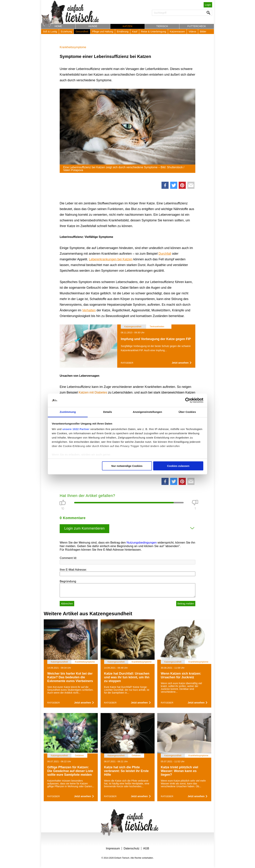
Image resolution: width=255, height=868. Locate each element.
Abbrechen (67, 604)
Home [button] (58, 26)
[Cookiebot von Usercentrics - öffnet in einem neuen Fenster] (188, 400)
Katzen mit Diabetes (93, 392)
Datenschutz (131, 848)
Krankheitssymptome (73, 47)
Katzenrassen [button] (177, 32)
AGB (146, 848)
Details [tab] (108, 412)
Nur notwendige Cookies (127, 466)
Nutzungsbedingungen (142, 543)
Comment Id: (68, 558)
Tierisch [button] (162, 26)
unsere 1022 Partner (76, 429)
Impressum (113, 848)
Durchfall (165, 254)
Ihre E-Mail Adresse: (73, 570)
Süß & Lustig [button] (50, 32)
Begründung (68, 581)
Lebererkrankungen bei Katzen (111, 259)
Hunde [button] (93, 26)
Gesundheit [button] (82, 32)
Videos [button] (192, 32)
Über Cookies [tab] (187, 412)
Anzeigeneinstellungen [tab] (147, 412)
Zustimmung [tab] (68, 412)
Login (208, 5)
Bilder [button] (203, 32)
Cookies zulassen (178, 466)
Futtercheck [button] (197, 26)
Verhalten (89, 310)
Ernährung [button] (123, 32)
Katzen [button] (127, 26)
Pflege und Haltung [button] (103, 32)
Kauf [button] (135, 32)
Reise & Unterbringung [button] (154, 32)
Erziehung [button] (66, 32)
